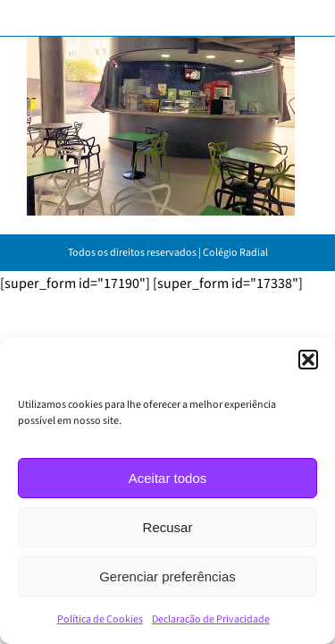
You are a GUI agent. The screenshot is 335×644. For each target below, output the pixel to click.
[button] (308, 360)
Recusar (168, 527)
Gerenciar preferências (167, 576)
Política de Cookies (100, 619)
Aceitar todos (168, 478)
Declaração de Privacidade (211, 619)
